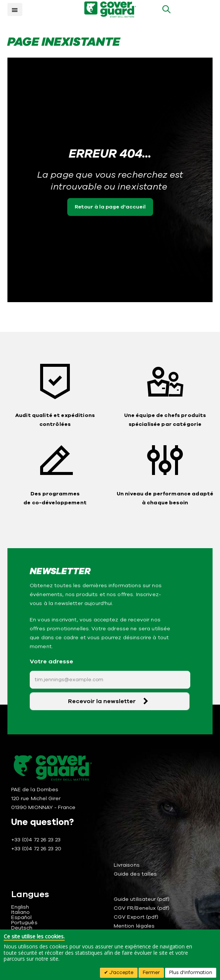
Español (21, 917)
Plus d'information (191, 973)
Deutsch (22, 928)
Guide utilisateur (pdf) (142, 899)
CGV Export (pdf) (136, 917)
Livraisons (127, 865)
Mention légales (134, 926)
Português (24, 923)
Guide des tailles (135, 874)
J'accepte (121, 973)
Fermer (151, 973)
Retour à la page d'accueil (110, 207)
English (20, 907)
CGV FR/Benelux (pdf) (142, 908)
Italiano (21, 912)
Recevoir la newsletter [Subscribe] (102, 701)
